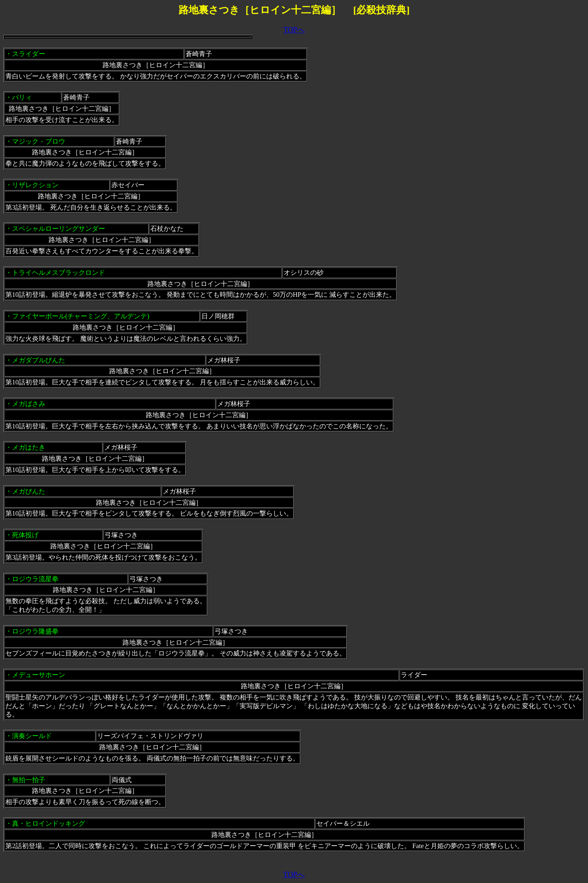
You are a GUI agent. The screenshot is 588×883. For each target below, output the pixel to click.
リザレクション (35, 185)
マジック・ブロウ (39, 141)
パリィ (22, 97)
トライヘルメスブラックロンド (59, 273)
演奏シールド (32, 736)
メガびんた (29, 491)
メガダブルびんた (39, 360)
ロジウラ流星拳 (35, 579)
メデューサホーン (39, 675)
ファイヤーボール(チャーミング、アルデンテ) (81, 316)
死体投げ (25, 535)
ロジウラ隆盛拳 (35, 631)
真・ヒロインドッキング (49, 823)
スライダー (29, 54)
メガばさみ (29, 404)
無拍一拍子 (29, 780)
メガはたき (29, 447)
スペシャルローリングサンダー (59, 229)
